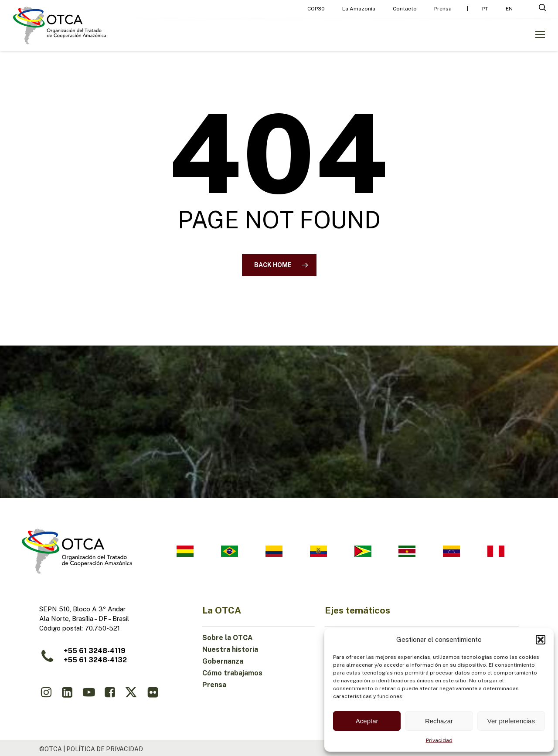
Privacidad (439, 740)
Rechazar (439, 721)
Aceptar (367, 721)
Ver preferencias (511, 721)
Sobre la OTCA (228, 638)
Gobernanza (223, 661)
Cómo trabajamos (232, 673)
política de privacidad (105, 749)
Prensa (214, 685)
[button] (541, 640)
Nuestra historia (230, 649)
